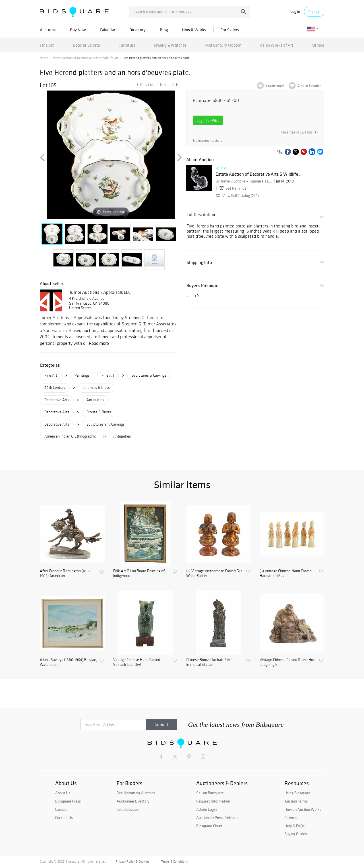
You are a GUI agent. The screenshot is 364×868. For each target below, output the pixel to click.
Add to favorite (309, 86)
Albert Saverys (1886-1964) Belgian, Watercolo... (68, 662)
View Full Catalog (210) (237, 196)
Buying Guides (296, 834)
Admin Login (206, 809)
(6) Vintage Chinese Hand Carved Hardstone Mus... (286, 573)
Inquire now (275, 86)
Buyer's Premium (202, 285)
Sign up (314, 12)
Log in (295, 12)
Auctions (48, 30)
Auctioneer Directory (133, 801)
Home (44, 58)
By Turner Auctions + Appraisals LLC (244, 181)
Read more (99, 343)
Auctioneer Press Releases (218, 818)
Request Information (213, 801)
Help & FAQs (294, 826)
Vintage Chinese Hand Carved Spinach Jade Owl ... (137, 662)
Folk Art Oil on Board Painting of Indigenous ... (139, 573)
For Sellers (230, 30)
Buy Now (78, 30)
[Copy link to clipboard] (280, 152)
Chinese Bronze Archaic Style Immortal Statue (209, 662)
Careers (61, 809)
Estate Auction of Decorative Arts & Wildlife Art (85, 58)
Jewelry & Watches (170, 45)
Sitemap (291, 818)
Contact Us (64, 818)
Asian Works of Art (277, 45)
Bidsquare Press (68, 801)
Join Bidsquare (128, 809)
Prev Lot (144, 85)
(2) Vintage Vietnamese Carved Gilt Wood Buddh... (214, 573)
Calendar (107, 30)
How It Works (194, 30)
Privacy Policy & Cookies (133, 861)
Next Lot (169, 85)
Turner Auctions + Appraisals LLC (100, 292)
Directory (137, 30)
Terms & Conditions (174, 861)
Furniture (127, 45)
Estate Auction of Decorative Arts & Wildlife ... (259, 174)
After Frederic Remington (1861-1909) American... (66, 573)
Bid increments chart (207, 141)
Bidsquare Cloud (209, 826)
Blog (164, 30)
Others (318, 45)
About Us (63, 793)
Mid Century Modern (223, 45)
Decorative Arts (86, 45)
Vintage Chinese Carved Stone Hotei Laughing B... (288, 662)
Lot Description (201, 215)
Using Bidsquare (297, 793)
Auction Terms (296, 801)
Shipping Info (199, 262)
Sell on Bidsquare (210, 793)
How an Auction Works (303, 809)
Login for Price (208, 120)
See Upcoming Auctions (136, 793)
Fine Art (47, 45)
